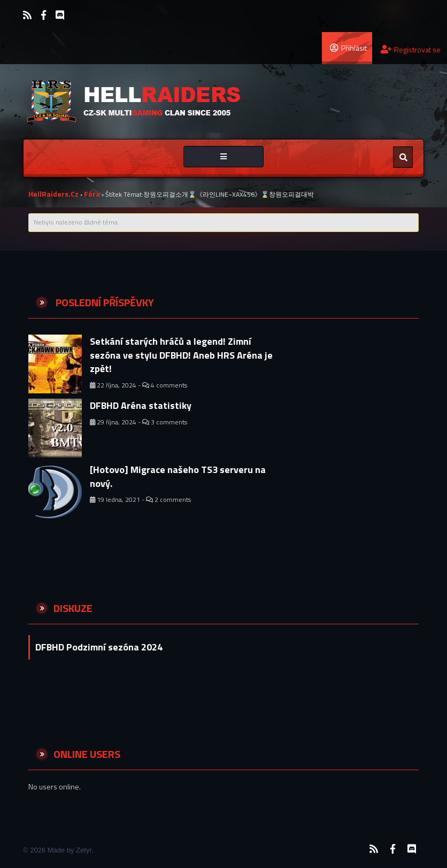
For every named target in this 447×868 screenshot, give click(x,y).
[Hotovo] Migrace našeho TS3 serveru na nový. (178, 476)
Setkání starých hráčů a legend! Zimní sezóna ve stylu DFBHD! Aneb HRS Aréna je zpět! (181, 355)
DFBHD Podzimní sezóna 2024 (99, 647)
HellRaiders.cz (53, 194)
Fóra (92, 194)
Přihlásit (348, 48)
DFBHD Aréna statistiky (141, 405)
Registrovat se (411, 49)
